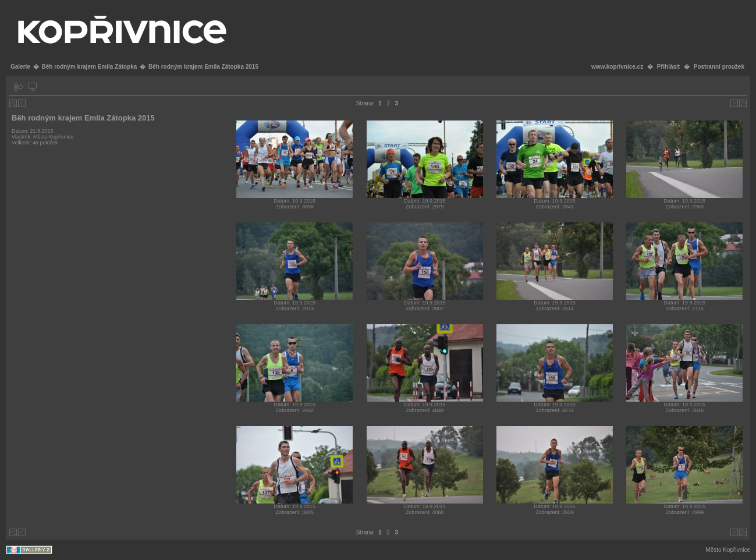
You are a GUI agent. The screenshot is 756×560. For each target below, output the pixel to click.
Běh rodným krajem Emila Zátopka (89, 67)
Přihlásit (668, 67)
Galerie (20, 67)
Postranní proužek (719, 67)
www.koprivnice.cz (617, 67)
